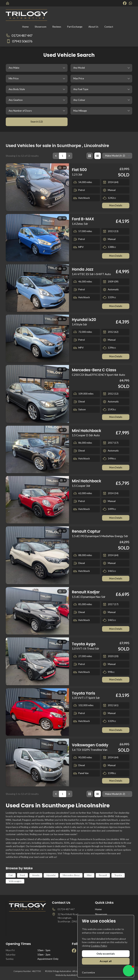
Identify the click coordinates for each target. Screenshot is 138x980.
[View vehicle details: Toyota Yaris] (37, 712)
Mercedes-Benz (71, 876)
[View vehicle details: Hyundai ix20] (37, 339)
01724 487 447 (66, 910)
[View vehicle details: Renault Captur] (37, 556)
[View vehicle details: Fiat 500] (37, 187)
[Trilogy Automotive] (8, 3)
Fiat (11, 876)
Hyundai (51, 876)
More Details (115, 205)
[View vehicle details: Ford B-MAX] (37, 238)
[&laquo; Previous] (56, 156)
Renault (103, 876)
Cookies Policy (99, 946)
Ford (22, 876)
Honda (36, 876)
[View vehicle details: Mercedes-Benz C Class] (37, 394)
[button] (129, 971)
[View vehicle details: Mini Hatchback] (37, 450)
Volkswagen (15, 882)
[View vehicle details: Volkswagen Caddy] (37, 763)
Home (98, 910)
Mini (89, 876)
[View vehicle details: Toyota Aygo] (37, 662)
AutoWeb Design (75, 976)
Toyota (118, 876)
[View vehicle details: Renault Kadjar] (37, 611)
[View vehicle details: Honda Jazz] (37, 288)
